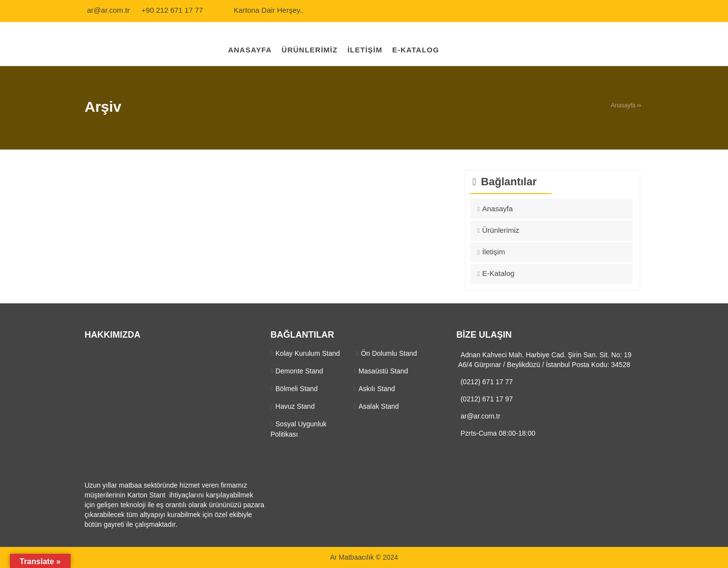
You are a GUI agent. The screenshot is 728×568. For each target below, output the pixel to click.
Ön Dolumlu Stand (389, 353)
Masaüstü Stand (383, 371)
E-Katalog (499, 273)
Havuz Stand (295, 406)
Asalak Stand (379, 406)
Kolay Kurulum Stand (308, 353)
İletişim (494, 252)
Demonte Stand (299, 371)
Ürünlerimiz (501, 230)
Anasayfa (623, 105)
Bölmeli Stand (297, 389)
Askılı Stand (377, 389)
